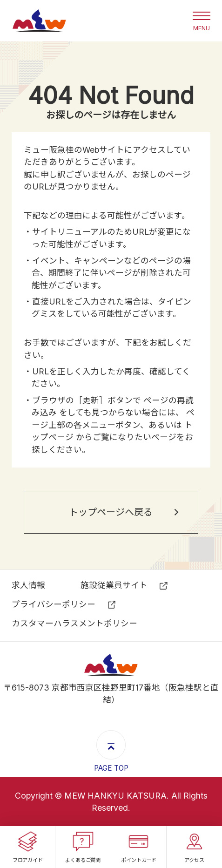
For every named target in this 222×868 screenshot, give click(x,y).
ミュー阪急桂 (39, 21)
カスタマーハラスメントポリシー (74, 623)
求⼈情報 (28, 585)
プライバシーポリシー (54, 604)
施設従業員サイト (114, 585)
